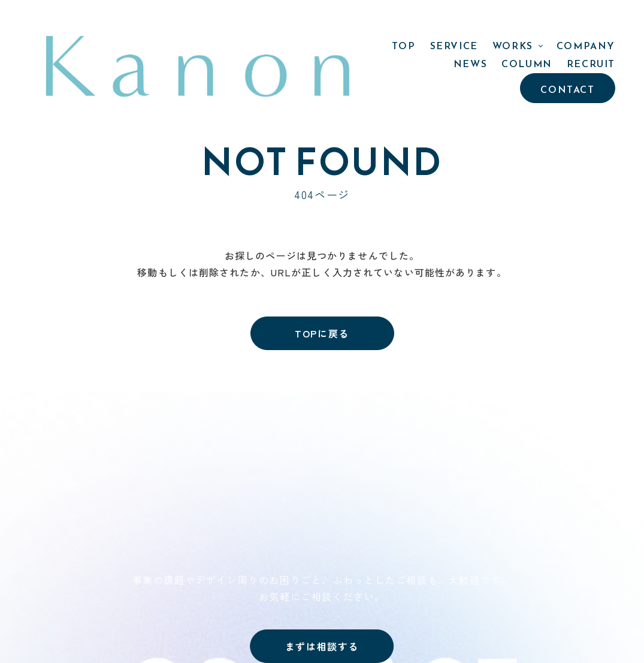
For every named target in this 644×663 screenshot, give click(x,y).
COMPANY (410, 21)
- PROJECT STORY (392, 490)
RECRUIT (591, 21)
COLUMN (527, 21)
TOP (228, 21)
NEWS (470, 21)
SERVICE (277, 21)
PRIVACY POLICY (527, 492)
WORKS (337, 21)
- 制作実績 (371, 474)
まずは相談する (322, 646)
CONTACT (567, 47)
